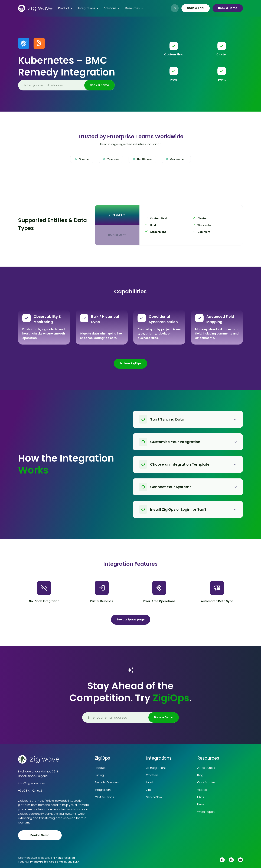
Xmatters (152, 775)
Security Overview (107, 782)
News (201, 804)
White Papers (206, 812)
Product (100, 768)
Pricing (99, 775)
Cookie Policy (58, 862)
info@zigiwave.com (32, 783)
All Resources (206, 768)
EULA (76, 862)
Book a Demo (228, 8)
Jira (149, 790)
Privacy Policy (39, 862)
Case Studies (206, 782)
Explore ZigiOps (130, 363)
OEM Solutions (104, 797)
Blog (200, 775)
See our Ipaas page (131, 619)
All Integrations (156, 768)
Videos (202, 790)
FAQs (201, 797)
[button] (65, 8)
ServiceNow (154, 797)
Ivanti (150, 782)
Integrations (103, 790)
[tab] (117, 215)
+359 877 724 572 (30, 791)
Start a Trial (196, 8)
